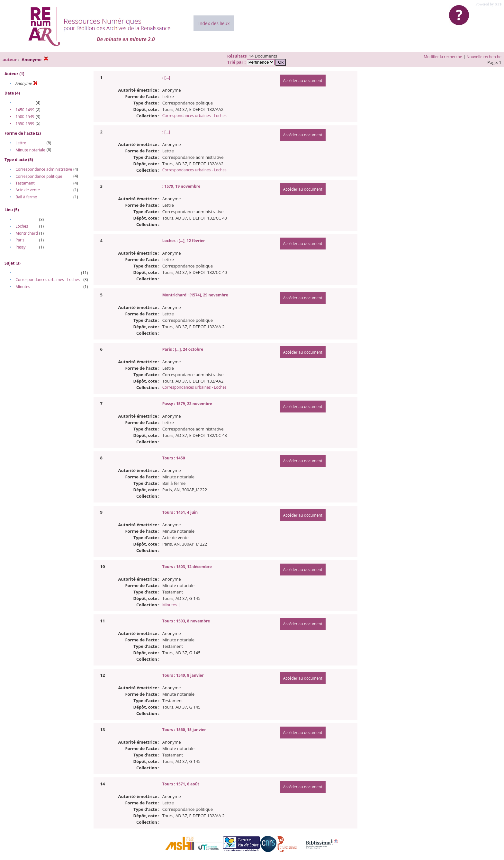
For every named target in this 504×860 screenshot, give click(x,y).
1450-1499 (25, 110)
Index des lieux (214, 23)
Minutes (23, 287)
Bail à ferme (26, 197)
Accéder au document (303, 81)
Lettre (21, 143)
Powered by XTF (489, 4)
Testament (25, 183)
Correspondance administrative (44, 169)
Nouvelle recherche (484, 57)
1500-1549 (25, 117)
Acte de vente (28, 190)
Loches (22, 226)
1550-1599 (25, 124)
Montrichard (27, 233)
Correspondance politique (39, 176)
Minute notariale (30, 150)
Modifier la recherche (443, 57)
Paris (20, 240)
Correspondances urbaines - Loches (48, 280)
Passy (20, 247)
